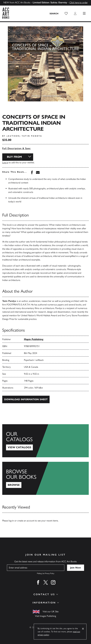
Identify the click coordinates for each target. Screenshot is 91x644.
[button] (66, 14)
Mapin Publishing (34, 339)
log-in (11, 521)
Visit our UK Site (51, 611)
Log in (5, 162)
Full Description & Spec (16, 148)
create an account (26, 521)
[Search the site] (54, 14)
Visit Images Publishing (45, 616)
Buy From (14, 157)
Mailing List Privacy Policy (46, 573)
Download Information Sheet (26, 399)
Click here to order (79, 2)
